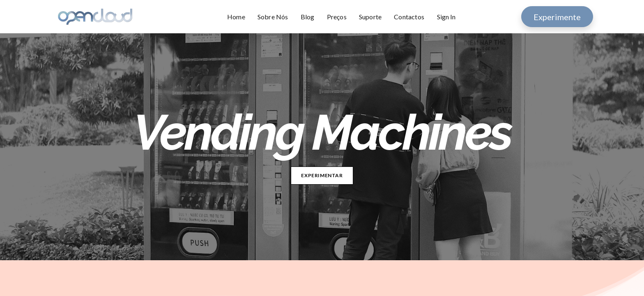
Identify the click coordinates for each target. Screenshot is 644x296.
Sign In (446, 17)
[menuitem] (239, 17)
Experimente (557, 17)
